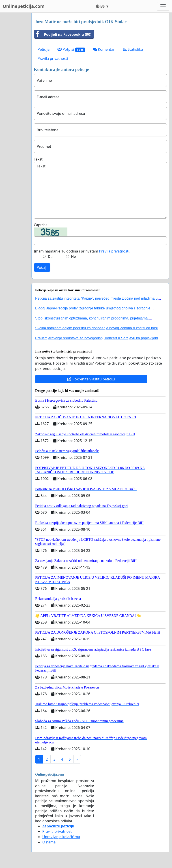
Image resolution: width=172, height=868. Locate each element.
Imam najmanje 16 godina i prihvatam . (82, 251)
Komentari (104, 49)
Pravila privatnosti (53, 58)
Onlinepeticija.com (24, 6)
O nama (49, 842)
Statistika (133, 49)
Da (50, 257)
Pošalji (42, 267)
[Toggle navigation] (163, 6)
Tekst (38, 159)
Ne (73, 257)
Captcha (41, 225)
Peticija (44, 49)
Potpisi (71, 49)
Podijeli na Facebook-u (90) (63, 34)
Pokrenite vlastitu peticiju (91, 379)
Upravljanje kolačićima (61, 837)
